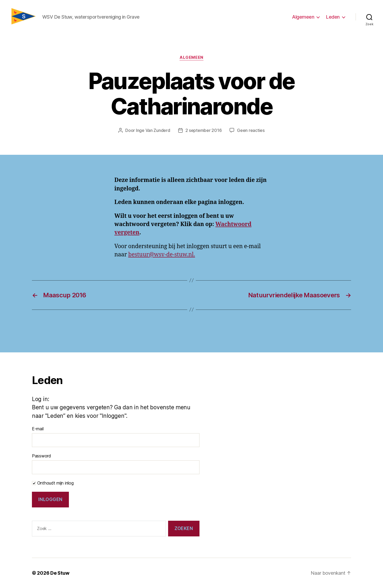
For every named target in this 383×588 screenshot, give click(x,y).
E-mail (38, 429)
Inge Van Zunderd (153, 130)
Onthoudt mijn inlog (53, 483)
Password (41, 456)
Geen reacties (251, 130)
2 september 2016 (204, 130)
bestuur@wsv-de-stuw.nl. (162, 255)
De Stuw (60, 573)
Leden (333, 17)
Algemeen (303, 17)
